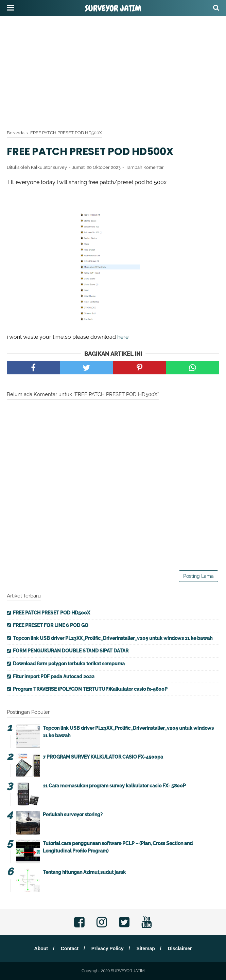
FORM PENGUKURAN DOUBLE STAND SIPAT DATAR (71, 651)
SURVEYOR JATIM (113, 8)
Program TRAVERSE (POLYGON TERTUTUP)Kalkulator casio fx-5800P (90, 689)
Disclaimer (180, 948)
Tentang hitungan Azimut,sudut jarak (84, 872)
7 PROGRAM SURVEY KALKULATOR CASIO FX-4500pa (103, 757)
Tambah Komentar (145, 167)
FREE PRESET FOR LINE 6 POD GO (51, 625)
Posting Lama (198, 576)
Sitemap (145, 948)
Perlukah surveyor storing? (73, 815)
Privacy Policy (108, 948)
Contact (70, 948)
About (41, 948)
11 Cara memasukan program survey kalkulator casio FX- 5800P (114, 786)
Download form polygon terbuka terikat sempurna (69, 664)
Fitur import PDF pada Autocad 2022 (54, 677)
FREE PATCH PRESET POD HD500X (51, 613)
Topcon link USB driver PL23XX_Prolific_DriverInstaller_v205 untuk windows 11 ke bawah (113, 638)
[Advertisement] (116, 71)
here (123, 337)
